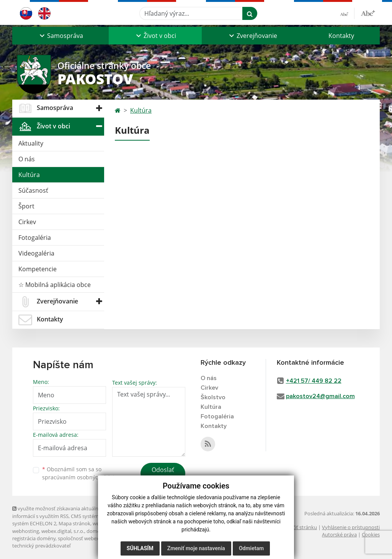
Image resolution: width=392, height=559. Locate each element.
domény (96, 531)
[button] (60, 36)
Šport (26, 206)
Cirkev (27, 222)
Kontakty (341, 36)
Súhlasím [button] (140, 548)
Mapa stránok (74, 523)
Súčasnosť (33, 190)
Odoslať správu (163, 474)
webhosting (26, 531)
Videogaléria (36, 253)
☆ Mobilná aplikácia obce (55, 285)
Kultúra (29, 175)
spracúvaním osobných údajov (81, 477)
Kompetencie (38, 269)
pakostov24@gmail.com (320, 396)
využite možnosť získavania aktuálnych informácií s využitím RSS (59, 512)
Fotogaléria (35, 238)
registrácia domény (34, 538)
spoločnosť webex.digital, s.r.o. (92, 538)
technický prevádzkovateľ (41, 546)
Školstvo (213, 397)
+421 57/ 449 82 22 (314, 381)
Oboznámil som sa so (81, 473)
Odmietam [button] (251, 548)
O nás (27, 159)
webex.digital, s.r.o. (63, 531)
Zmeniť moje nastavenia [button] (196, 548)
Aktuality (31, 143)
